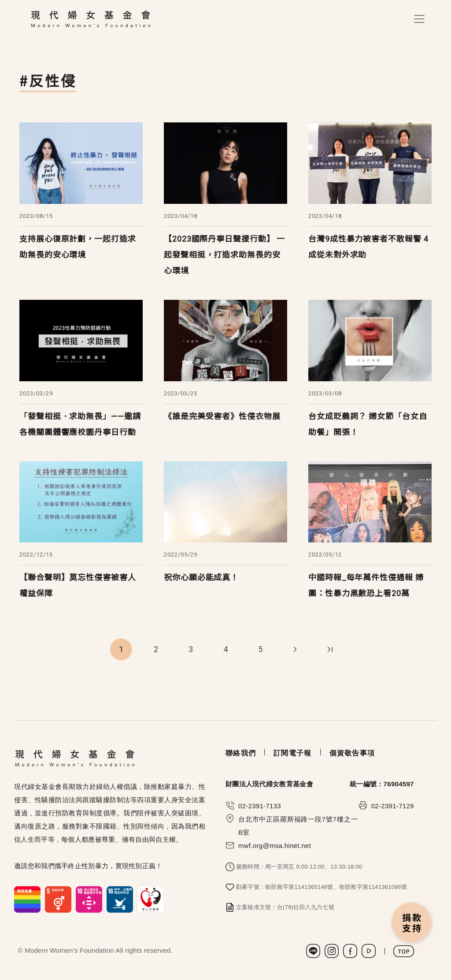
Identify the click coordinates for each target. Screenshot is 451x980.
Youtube (369, 951)
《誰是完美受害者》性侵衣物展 (222, 416)
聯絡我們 (241, 753)
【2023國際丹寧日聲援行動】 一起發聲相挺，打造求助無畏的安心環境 (224, 255)
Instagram (332, 951)
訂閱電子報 (292, 753)
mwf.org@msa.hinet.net (275, 846)
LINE (313, 951)
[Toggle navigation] (419, 19)
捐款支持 (412, 923)
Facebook (350, 951)
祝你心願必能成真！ (201, 577)
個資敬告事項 (352, 753)
